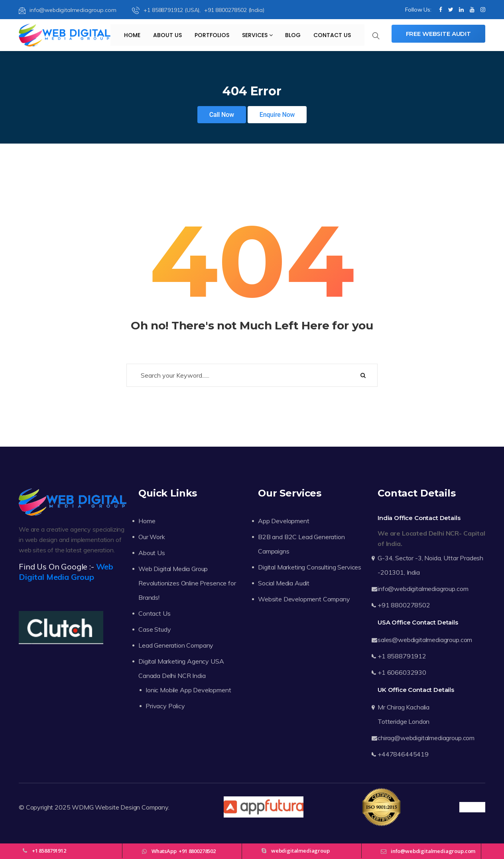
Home (132, 35)
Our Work (152, 537)
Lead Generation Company (176, 645)
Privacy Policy (165, 706)
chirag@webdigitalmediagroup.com (426, 738)
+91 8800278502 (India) (234, 10)
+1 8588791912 (402, 656)
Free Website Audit (438, 34)
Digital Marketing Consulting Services (310, 567)
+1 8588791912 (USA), (167, 10)
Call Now (222, 115)
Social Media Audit (284, 583)
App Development (284, 521)
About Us (167, 35)
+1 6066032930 (402, 672)
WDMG (83, 807)
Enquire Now (277, 115)
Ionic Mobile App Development (188, 690)
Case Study (155, 629)
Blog (293, 35)
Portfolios (212, 35)
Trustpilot (472, 807)
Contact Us (332, 35)
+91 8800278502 (404, 605)
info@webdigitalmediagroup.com (67, 10)
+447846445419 (403, 754)
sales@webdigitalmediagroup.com (425, 640)
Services (257, 35)
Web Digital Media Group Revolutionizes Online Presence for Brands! (187, 583)
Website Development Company (304, 599)
